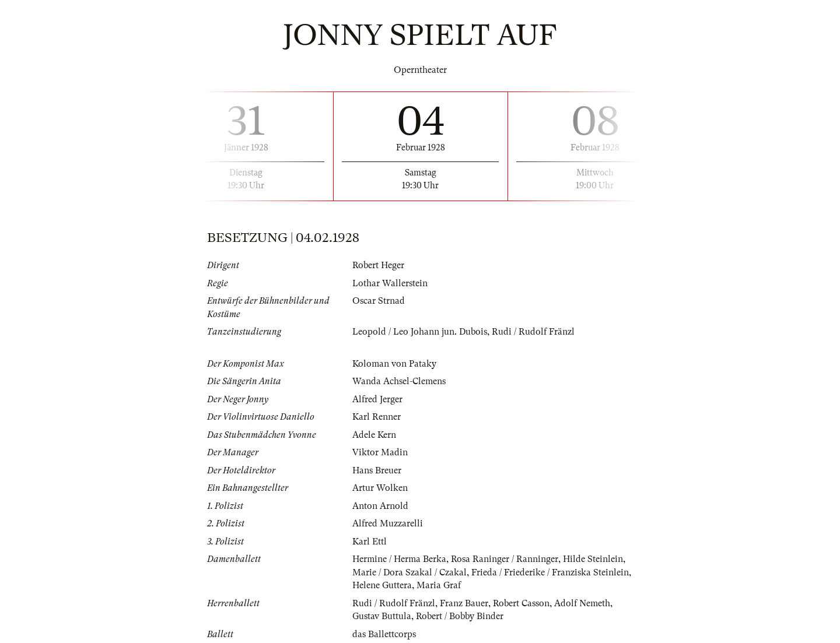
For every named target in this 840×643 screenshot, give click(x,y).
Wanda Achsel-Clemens (399, 381)
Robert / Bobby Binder (460, 616)
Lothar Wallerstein (390, 283)
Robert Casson (521, 603)
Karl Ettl (370, 542)
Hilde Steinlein (593, 559)
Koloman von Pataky (394, 364)
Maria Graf (439, 585)
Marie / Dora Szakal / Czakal (409, 572)
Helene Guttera (382, 585)
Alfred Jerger (377, 399)
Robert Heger (378, 265)
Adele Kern (374, 435)
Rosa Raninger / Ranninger (505, 559)
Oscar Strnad (379, 301)
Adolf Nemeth (582, 603)
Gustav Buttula (382, 616)
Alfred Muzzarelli (388, 523)
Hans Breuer (377, 470)
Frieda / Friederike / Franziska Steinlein (550, 572)
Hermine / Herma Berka (399, 559)
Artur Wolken (380, 488)
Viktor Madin (380, 452)
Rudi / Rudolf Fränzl (533, 332)
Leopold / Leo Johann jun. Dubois (420, 332)
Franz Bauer (464, 603)
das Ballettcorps (384, 634)
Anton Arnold (380, 506)
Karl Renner (377, 417)
